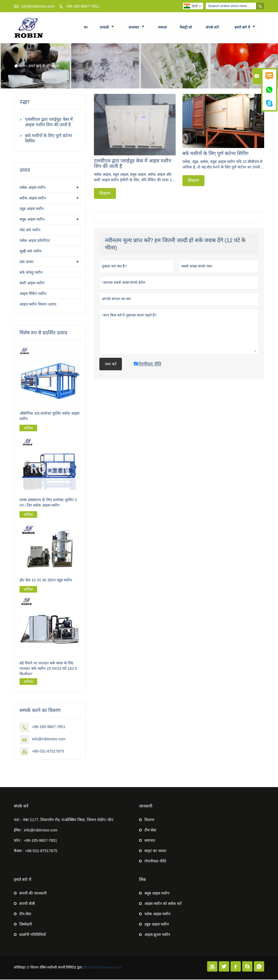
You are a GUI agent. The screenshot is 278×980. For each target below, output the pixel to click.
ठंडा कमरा (27, 263)
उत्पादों (107, 28)
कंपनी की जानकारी (33, 894)
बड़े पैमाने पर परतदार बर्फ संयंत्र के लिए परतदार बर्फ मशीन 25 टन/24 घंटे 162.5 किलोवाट (48, 669)
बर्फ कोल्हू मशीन (31, 273)
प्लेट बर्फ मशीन (30, 231)
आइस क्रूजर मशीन (157, 935)
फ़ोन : (18, 841)
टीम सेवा (150, 831)
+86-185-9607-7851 (82, 6)
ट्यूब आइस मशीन (32, 209)
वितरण (149, 820)
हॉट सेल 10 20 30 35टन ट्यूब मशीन (46, 581)
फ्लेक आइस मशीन (33, 188)
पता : (18, 820)
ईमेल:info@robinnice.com (102, 968)
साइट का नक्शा (155, 851)
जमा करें (111, 365)
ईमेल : (18, 831)
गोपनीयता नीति (155, 862)
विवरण (105, 194)
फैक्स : (19, 851)
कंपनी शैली (27, 904)
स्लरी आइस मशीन (32, 284)
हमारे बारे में (245, 28)
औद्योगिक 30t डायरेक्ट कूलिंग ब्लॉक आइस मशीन (49, 417)
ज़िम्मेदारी (26, 925)
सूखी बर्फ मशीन (31, 252)
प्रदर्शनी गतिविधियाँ (33, 935)
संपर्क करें (212, 28)
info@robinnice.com (38, 6)
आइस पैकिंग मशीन (33, 294)
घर (86, 28)
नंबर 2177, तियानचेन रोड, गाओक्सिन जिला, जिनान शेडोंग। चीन (68, 820)
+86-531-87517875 (48, 752)
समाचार (137, 28)
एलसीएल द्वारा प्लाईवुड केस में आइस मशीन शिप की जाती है (49, 123)
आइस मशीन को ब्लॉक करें (163, 904)
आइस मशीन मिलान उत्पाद (38, 305)
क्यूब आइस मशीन (32, 220)
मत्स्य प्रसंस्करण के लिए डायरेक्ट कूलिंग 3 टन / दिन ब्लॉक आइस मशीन (48, 503)
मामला (162, 28)
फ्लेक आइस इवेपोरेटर (35, 241)
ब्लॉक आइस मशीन (33, 199)
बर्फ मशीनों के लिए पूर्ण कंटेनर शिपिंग (49, 139)
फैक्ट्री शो (186, 28)
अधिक (28, 429)
